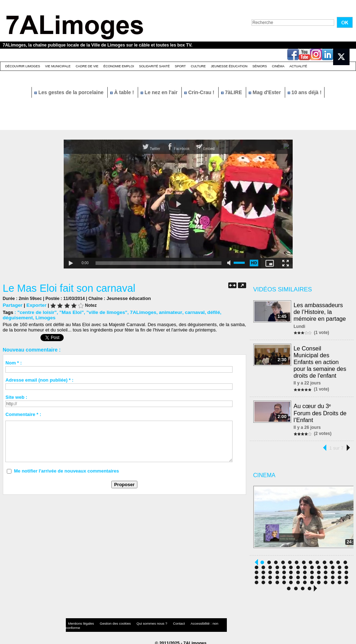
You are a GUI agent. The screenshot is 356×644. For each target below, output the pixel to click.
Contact (164, 621)
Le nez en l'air (160, 92)
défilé (205, 312)
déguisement (228, 312)
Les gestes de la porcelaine (70, 92)
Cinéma (278, 66)
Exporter (35, 305)
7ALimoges (137, 312)
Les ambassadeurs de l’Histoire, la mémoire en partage (320, 311)
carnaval (187, 312)
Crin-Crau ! (200, 92)
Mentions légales (79, 621)
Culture (198, 66)
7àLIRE (232, 92)
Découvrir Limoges (23, 66)
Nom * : (14, 362)
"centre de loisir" (36, 312)
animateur (164, 312)
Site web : (16, 397)
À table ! (123, 92)
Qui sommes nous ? (140, 621)
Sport (180, 66)
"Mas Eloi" (69, 312)
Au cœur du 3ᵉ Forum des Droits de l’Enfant (320, 410)
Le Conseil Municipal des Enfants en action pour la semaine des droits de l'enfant (321, 360)
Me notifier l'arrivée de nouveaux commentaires (67, 471)
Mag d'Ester (265, 92)
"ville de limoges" (103, 312)
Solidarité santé (154, 66)
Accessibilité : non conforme (192, 621)
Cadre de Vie (87, 66)
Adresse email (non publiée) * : (39, 380)
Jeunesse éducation (229, 66)
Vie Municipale (58, 66)
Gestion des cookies (109, 621)
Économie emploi (119, 66)
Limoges (12, 317)
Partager (12, 305)
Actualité (298, 66)
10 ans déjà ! (305, 92)
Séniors (260, 66)
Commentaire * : (23, 414)
